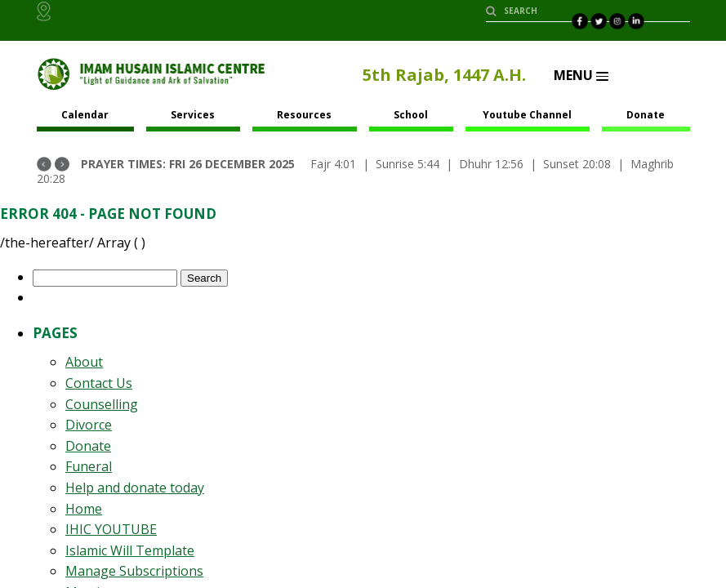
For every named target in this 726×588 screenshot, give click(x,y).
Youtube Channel (527, 115)
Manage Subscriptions (134, 571)
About (84, 362)
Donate (646, 115)
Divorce (89, 425)
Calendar (85, 115)
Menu (581, 75)
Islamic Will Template (130, 550)
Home (84, 509)
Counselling (102, 404)
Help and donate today (135, 488)
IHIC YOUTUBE (111, 529)
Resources (304, 115)
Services (193, 115)
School (411, 115)
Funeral (89, 466)
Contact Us (99, 383)
